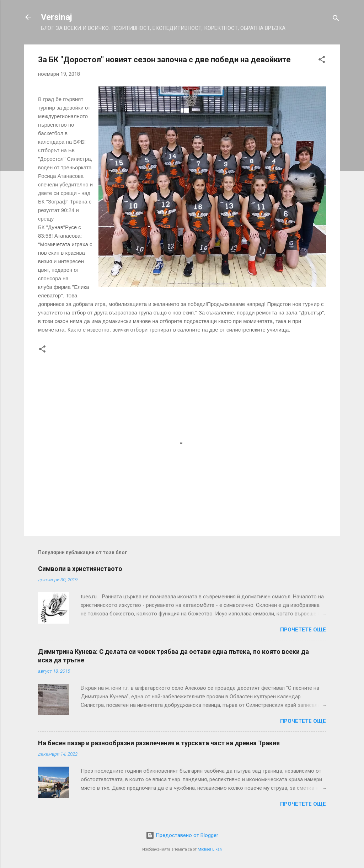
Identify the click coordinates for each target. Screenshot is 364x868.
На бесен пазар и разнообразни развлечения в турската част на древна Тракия (159, 743)
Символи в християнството (80, 569)
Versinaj (57, 17)
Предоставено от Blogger (182, 835)
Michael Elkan (210, 849)
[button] (322, 61)
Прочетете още (303, 630)
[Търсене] (336, 19)
